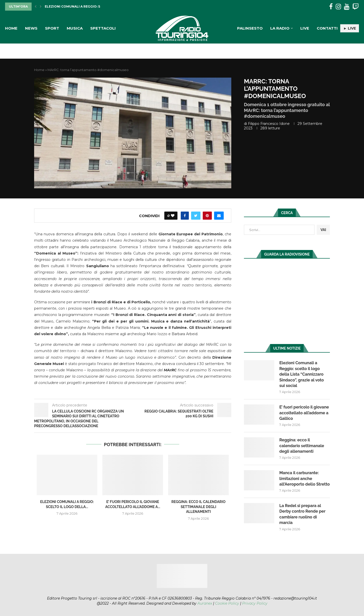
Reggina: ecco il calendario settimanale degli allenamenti (198, 507)
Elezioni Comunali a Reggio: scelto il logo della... (92, 6)
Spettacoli (103, 28)
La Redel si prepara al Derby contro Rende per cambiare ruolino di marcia (302, 514)
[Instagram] (338, 7)
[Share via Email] (219, 216)
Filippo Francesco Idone (269, 124)
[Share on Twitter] (196, 216)
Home (11, 28)
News (31, 28)
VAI (323, 230)
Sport (52, 28)
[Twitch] (356, 7)
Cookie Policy (227, 603)
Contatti (327, 28)
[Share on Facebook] (185, 216)
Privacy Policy (255, 603)
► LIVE (350, 28)
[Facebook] (331, 7)
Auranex (205, 603)
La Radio (280, 28)
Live (305, 28)
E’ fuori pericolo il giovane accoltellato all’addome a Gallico (304, 413)
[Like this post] (173, 216)
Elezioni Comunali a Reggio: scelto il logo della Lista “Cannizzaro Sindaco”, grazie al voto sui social (302, 374)
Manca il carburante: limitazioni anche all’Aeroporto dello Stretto (304, 478)
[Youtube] (347, 7)
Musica (75, 28)
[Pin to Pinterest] (207, 216)
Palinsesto (250, 28)
